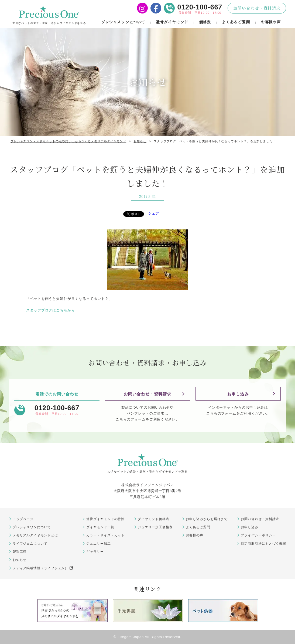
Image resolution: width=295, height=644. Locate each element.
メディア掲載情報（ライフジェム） (43, 568)
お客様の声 (271, 22)
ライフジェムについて (30, 544)
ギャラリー (95, 552)
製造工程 (20, 552)
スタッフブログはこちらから (51, 310)
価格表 (205, 22)
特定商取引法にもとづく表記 (263, 544)
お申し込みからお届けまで (207, 519)
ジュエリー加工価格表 (155, 527)
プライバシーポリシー (258, 535)
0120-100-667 (200, 7)
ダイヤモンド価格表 (153, 519)
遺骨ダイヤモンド (172, 22)
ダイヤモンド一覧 (100, 527)
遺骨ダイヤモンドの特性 (105, 519)
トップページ (23, 519)
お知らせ (20, 560)
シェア (154, 213)
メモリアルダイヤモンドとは (35, 535)
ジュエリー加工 (98, 544)
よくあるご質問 (236, 22)
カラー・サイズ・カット (105, 535)
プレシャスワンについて (123, 22)
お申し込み (238, 394)
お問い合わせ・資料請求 (257, 8)
